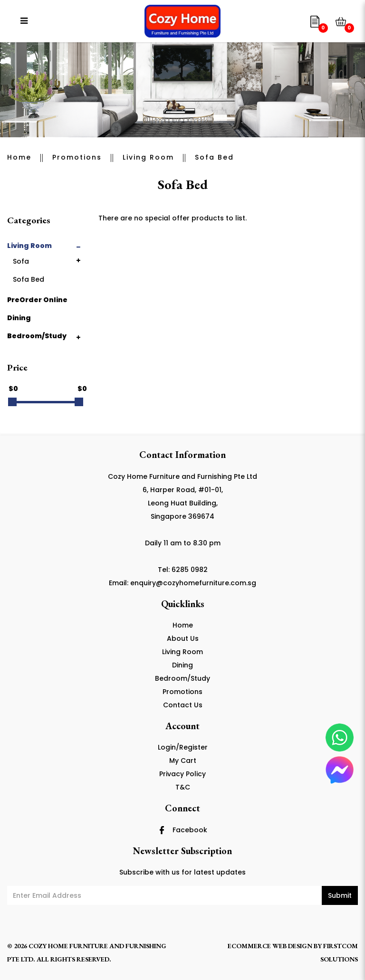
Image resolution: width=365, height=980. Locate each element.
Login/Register (183, 747)
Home (19, 157)
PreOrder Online (37, 300)
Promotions (77, 157)
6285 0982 (190, 570)
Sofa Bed (214, 157)
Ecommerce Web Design (270, 946)
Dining (19, 318)
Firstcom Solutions (339, 952)
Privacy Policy (182, 774)
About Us (183, 638)
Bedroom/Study (37, 336)
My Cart (183, 761)
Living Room (148, 157)
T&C (183, 787)
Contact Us (183, 705)
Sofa (21, 261)
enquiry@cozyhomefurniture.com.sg (193, 583)
